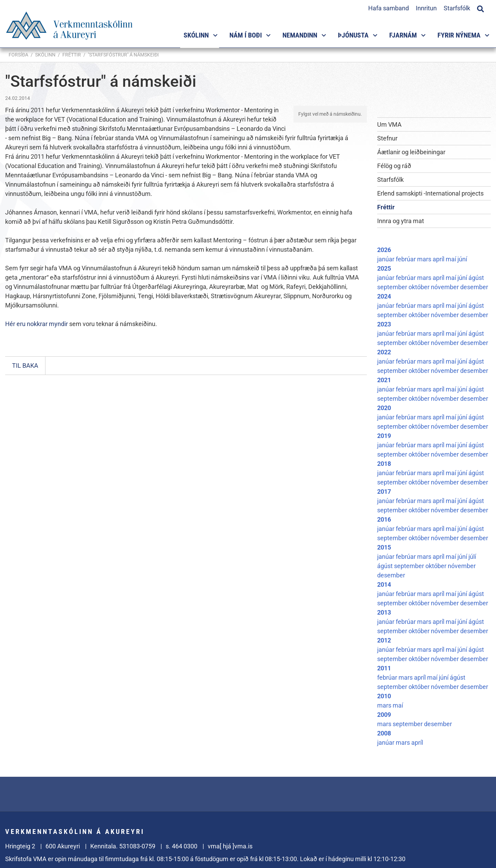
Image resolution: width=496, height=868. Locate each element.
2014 (384, 584)
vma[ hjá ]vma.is (230, 846)
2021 (384, 380)
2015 (384, 547)
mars (425, 259)
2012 (384, 640)
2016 (384, 519)
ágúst (476, 278)
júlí (472, 557)
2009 (384, 715)
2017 (384, 491)
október (420, 287)
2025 (384, 268)
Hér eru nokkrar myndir (37, 324)
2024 (384, 296)
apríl (439, 259)
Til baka (25, 365)
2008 (384, 733)
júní (462, 259)
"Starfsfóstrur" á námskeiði (123, 55)
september (393, 287)
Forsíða (18, 55)
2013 (384, 612)
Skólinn (45, 55)
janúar (386, 259)
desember (474, 287)
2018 (384, 464)
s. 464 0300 (182, 846)
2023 (384, 324)
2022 (384, 352)
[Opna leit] (480, 8)
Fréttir (72, 55)
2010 (384, 696)
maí (452, 259)
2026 (384, 250)
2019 (384, 436)
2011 (384, 668)
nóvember (446, 287)
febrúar (406, 259)
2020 (384, 408)
